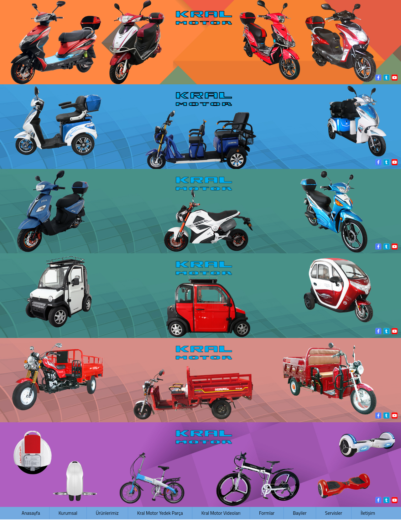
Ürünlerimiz (107, 513)
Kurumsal (68, 513)
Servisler (334, 513)
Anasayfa (31, 513)
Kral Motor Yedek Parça (160, 513)
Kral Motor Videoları (221, 513)
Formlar (267, 513)
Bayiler (300, 513)
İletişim (368, 513)
